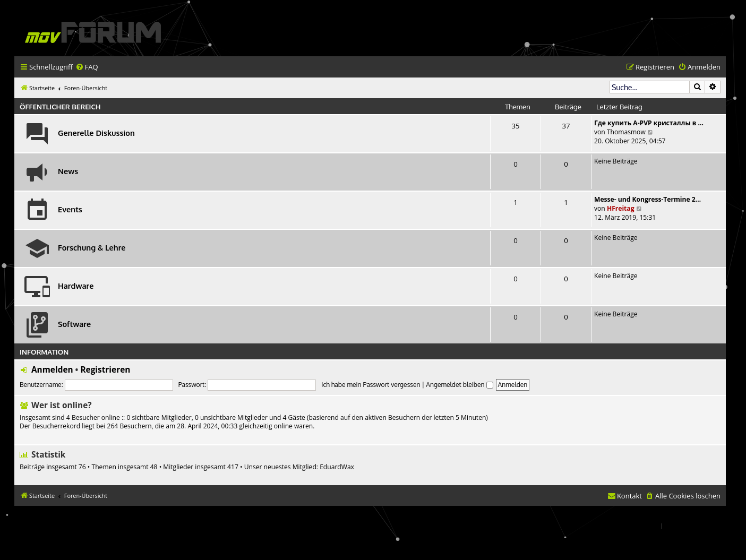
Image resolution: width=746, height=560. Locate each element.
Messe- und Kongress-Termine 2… (648, 199)
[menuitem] (87, 67)
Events (70, 209)
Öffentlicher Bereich (60, 106)
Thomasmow (626, 132)
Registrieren (105, 370)
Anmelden (52, 370)
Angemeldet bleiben (459, 385)
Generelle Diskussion (96, 133)
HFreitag (621, 208)
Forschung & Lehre (92, 247)
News (68, 171)
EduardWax (337, 467)
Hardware (76, 286)
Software (74, 324)
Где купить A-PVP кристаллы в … (649, 123)
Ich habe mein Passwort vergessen (371, 385)
